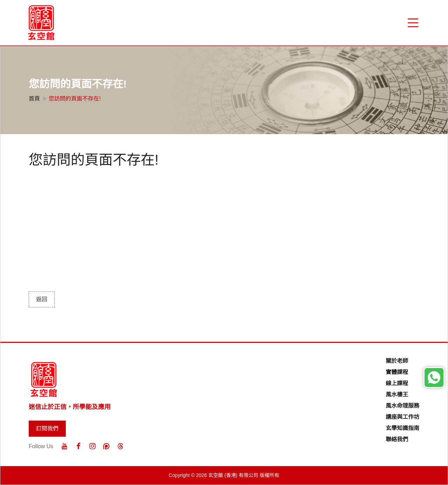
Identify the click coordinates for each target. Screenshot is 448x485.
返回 (42, 299)
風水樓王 (397, 394)
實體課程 (397, 372)
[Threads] (120, 446)
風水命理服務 (402, 406)
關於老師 (397, 361)
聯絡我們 (397, 439)
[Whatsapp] (434, 377)
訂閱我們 (47, 428)
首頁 (34, 99)
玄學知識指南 (402, 428)
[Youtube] (64, 446)
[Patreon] (106, 446)
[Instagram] (92, 446)
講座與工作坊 (402, 417)
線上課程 (397, 383)
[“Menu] (413, 23)
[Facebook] (78, 446)
